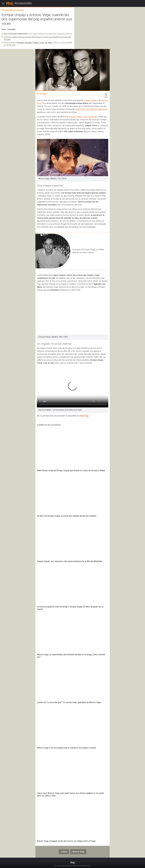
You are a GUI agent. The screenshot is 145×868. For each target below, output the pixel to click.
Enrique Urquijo (90, 100)
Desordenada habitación (96, 109)
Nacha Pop (80, 109)
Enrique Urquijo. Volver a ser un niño (34, 43)
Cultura (64, 852)
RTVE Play (11, 45)
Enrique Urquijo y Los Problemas (83, 117)
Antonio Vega (78, 852)
